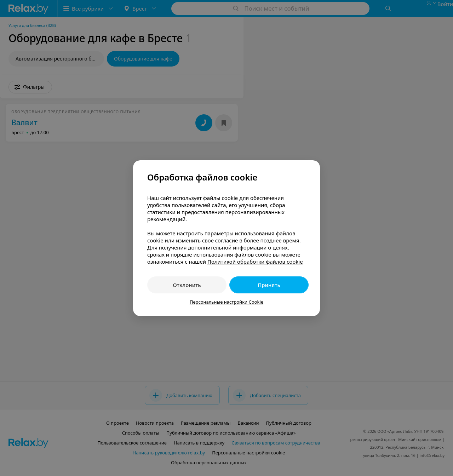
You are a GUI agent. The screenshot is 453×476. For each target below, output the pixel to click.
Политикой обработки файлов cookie (255, 262)
